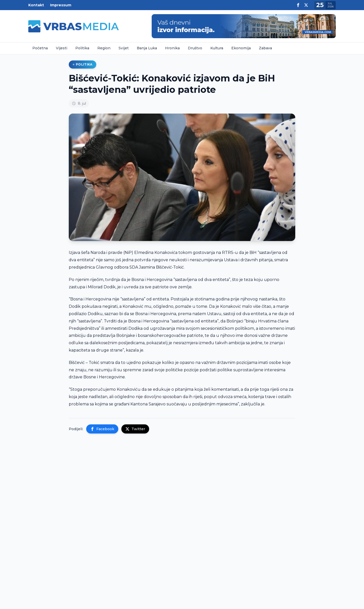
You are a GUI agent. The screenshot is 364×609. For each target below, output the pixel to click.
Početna (40, 48)
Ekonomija (241, 48)
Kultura (217, 48)
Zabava (265, 48)
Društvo (195, 48)
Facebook (102, 429)
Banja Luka (147, 48)
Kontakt (36, 5)
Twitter (135, 429)
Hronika (172, 48)
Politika (82, 48)
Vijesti (62, 48)
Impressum (61, 5)
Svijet (124, 48)
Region (104, 48)
